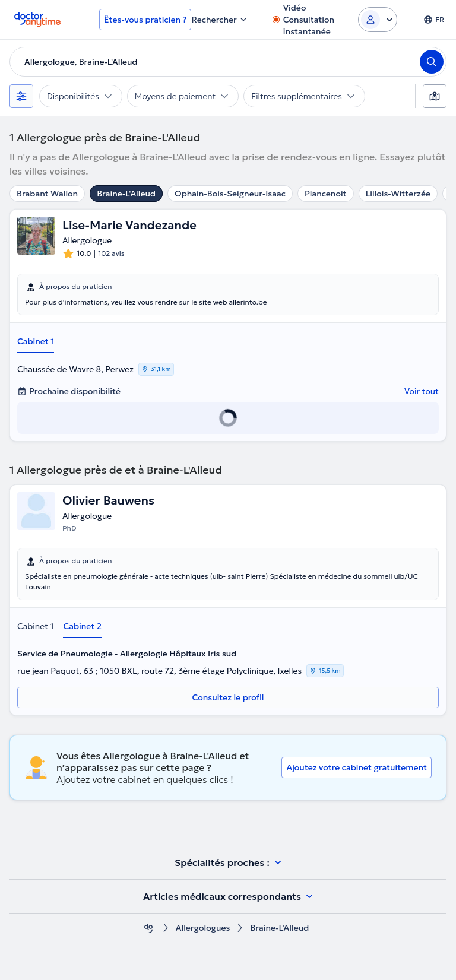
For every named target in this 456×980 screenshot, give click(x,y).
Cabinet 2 (82, 626)
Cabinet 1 (36, 341)
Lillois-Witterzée (398, 194)
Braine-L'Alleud (126, 194)
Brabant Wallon (47, 194)
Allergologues (203, 928)
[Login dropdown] (378, 20)
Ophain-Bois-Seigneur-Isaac (230, 194)
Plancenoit (326, 194)
